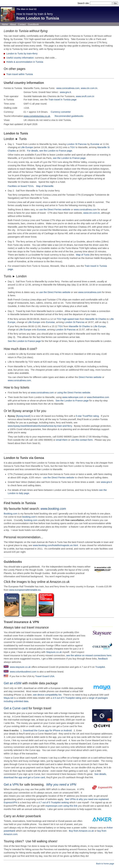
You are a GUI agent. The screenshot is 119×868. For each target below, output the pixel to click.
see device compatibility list (47, 695)
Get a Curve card (16, 708)
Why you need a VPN (61, 784)
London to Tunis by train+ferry (22, 54)
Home (5, 24)
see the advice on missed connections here (89, 655)
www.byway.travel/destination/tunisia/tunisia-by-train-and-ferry (40, 426)
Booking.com (11, 514)
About (13, 24)
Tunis (24, 133)
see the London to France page (69, 158)
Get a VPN (11, 784)
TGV (72, 147)
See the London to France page (24, 341)
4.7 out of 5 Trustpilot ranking (54, 802)
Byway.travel (23, 416)
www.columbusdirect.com (23, 672)
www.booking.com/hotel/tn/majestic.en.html (55, 545)
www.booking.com (53, 509)
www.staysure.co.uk (20, 667)
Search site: (84, 3)
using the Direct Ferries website (74, 393)
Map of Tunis (83, 255)
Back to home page (105, 864)
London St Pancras (77, 144)
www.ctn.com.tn (89, 88)
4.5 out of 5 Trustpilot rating (67, 698)
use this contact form (82, 440)
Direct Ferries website (90, 377)
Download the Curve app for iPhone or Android (47, 730)
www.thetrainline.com (98, 397)
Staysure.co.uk (54, 652)
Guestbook (33, 24)
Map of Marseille (45, 186)
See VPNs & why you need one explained (87, 799)
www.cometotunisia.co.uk (37, 116)
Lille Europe (27, 147)
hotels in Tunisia (23, 503)
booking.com (29, 517)
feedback (103, 659)
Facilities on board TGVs (21, 186)
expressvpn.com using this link (61, 806)
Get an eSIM (13, 683)
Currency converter (61, 112)
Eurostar (95, 144)
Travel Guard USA (45, 676)
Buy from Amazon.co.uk (81, 831)
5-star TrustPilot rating (87, 416)
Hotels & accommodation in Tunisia (25, 62)
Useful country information (20, 58)
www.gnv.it (65, 92)
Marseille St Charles (96, 319)
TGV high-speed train (68, 319)
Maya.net (8, 698)
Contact (22, 24)
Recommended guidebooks (69, 116)
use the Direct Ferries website (55, 210)
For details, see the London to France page (49, 151)
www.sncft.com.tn (85, 96)
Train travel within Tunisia (19, 74)
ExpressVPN (10, 802)
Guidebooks (13, 562)
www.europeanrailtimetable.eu (25, 590)
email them (62, 440)
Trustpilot (100, 667)
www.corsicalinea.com (68, 88)
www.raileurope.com (73, 397)
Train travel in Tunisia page (62, 100)
